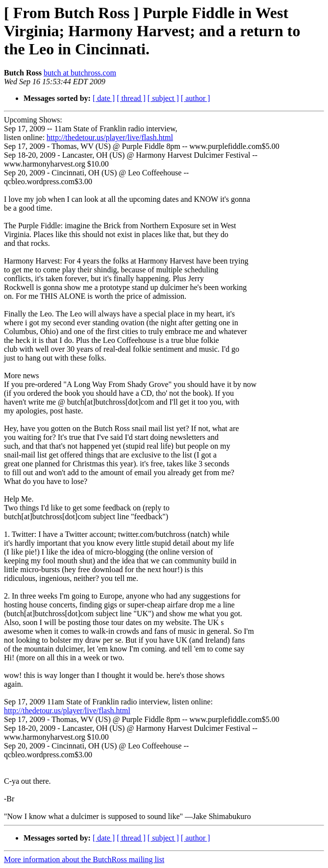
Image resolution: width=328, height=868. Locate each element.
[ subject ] (163, 98)
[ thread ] (131, 98)
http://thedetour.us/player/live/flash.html (110, 137)
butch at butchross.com (80, 73)
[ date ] (104, 98)
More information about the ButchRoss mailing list (84, 859)
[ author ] (196, 98)
